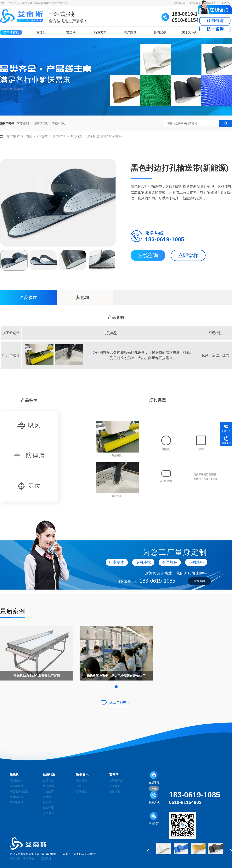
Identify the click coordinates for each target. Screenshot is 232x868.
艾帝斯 (114, 774)
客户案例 (130, 32)
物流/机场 (49, 786)
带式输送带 (16, 781)
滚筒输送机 (41, 123)
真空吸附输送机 (19, 791)
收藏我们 (196, 3)
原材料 (47, 797)
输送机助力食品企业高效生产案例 (37, 676)
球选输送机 (58, 123)
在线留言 (180, 3)
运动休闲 (48, 813)
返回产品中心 (120, 702)
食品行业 (48, 781)
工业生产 (48, 791)
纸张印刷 (48, 808)
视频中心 (82, 786)
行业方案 (100, 32)
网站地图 (115, 791)
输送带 (71, 32)
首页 (30, 136)
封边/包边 (77, 136)
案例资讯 (82, 774)
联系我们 (115, 786)
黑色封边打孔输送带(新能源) (104, 136)
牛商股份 (29, 859)
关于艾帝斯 (190, 32)
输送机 (41, 32)
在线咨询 (148, 255)
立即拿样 (188, 255)
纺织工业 (48, 802)
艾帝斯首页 (11, 32)
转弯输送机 (24, 123)
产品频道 (43, 136)
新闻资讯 (160, 32)
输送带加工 (60, 136)
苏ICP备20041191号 (85, 854)
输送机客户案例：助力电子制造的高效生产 (116, 676)
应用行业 (49, 774)
